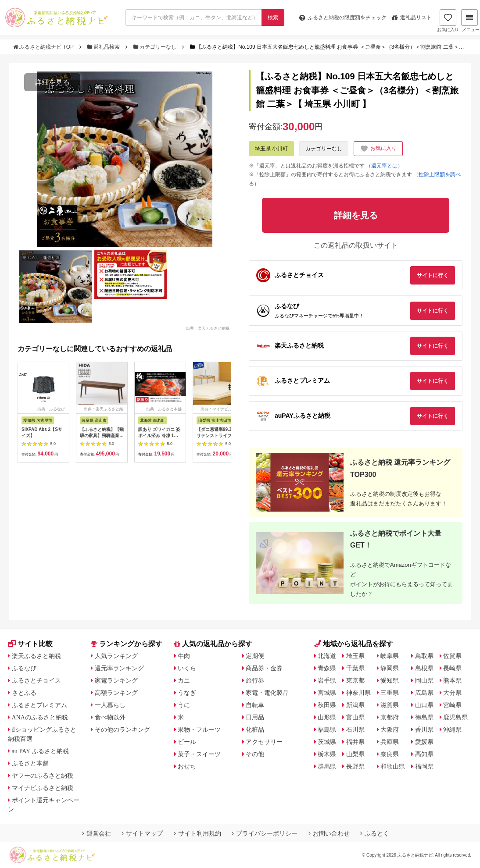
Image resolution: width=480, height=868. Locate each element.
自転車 (255, 705)
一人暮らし (110, 705)
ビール (187, 742)
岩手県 (327, 680)
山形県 (327, 717)
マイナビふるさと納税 (43, 788)
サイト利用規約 (197, 833)
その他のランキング (122, 729)
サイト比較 (30, 644)
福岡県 (424, 766)
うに (184, 705)
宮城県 (327, 693)
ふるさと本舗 (30, 763)
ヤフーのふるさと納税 (43, 776)
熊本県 (452, 680)
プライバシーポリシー (265, 833)
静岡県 (390, 668)
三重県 (390, 693)
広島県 (424, 693)
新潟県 (355, 705)
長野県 (355, 766)
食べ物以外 (110, 717)
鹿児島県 (455, 717)
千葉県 (355, 668)
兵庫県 (390, 742)
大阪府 (390, 729)
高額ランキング (116, 693)
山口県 (424, 705)
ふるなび (24, 668)
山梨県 (355, 754)
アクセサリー (264, 742)
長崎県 (452, 668)
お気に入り (448, 21)
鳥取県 (424, 656)
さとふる (24, 693)
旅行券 (255, 680)
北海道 (327, 656)
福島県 (327, 729)
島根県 (424, 668)
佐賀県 (452, 656)
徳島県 (424, 717)
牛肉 (184, 656)
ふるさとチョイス (36, 680)
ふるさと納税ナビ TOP (44, 47)
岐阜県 (390, 656)
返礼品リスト (412, 18)
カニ (184, 680)
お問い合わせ (329, 833)
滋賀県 (390, 705)
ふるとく (375, 833)
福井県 (355, 742)
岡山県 (424, 680)
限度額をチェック (343, 18)
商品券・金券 (264, 668)
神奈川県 (358, 693)
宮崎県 (452, 705)
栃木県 (327, 754)
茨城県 (327, 742)
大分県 (452, 693)
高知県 (424, 754)
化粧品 (255, 729)
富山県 (355, 717)
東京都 (355, 680)
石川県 (355, 729)
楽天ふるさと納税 (36, 656)
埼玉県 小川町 (271, 149)
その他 (255, 754)
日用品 (255, 717)
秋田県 (327, 705)
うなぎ (187, 693)
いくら (187, 668)
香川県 (424, 729)
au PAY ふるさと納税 (41, 751)
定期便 (255, 656)
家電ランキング (116, 680)
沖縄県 (452, 729)
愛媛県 (424, 742)
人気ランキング (116, 656)
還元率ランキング (119, 668)
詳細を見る (52, 82)
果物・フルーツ (199, 729)
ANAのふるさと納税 (40, 717)
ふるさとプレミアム (39, 705)
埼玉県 (355, 656)
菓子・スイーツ (199, 754)
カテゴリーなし (156, 47)
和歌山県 (393, 766)
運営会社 (97, 833)
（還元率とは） (384, 166)
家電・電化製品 (267, 693)
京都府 (390, 717)
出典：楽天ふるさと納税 (208, 328)
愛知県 (390, 680)
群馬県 (327, 766)
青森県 (327, 668)
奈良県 (390, 754)
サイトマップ (142, 833)
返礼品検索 (104, 47)
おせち (187, 766)
